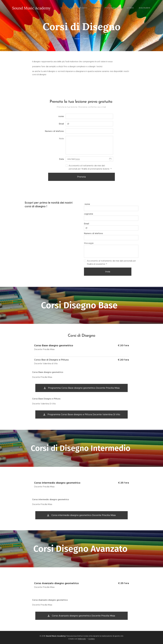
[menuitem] (62, 8)
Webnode (82, 639)
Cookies (92, 639)
